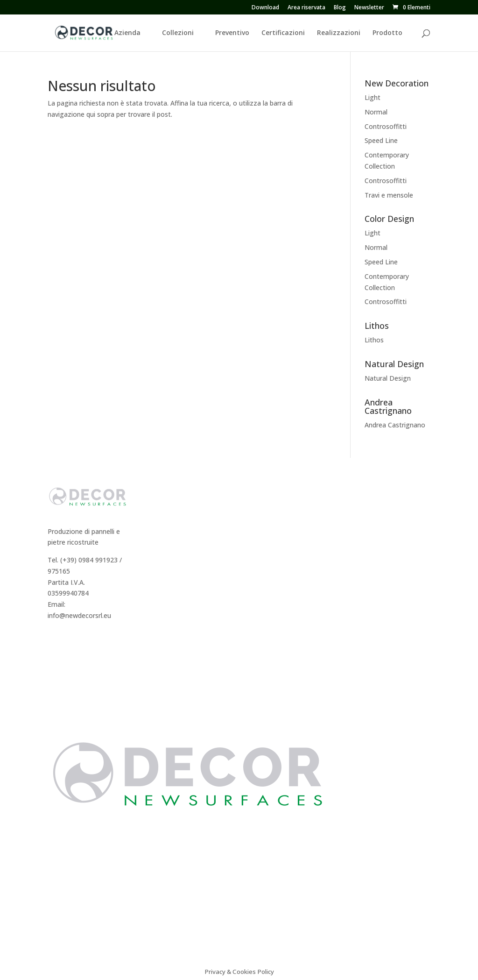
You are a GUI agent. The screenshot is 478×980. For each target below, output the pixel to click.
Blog (340, 8)
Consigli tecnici (373, 524)
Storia (158, 513)
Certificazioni (283, 33)
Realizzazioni (339, 33)
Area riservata (306, 8)
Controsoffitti (386, 126)
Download (265, 8)
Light (373, 97)
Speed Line (381, 140)
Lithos (374, 340)
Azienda (127, 33)
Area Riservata (171, 569)
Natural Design (388, 378)
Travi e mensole (389, 195)
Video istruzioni (374, 557)
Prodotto (387, 33)
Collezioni (178, 33)
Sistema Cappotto (379, 547)
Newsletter (369, 8)
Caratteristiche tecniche (387, 513)
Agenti (158, 547)
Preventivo (232, 33)
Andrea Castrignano (395, 425)
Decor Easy (267, 524)
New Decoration (275, 513)
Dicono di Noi (169, 524)
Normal (376, 112)
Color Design (270, 547)
